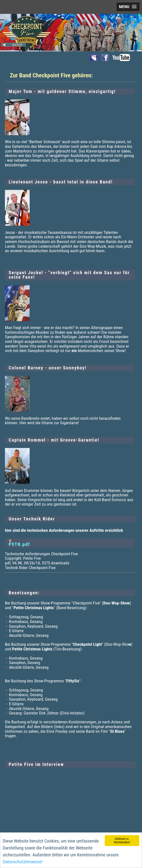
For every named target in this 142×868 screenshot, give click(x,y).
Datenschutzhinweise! (23, 862)
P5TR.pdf (19, 544)
